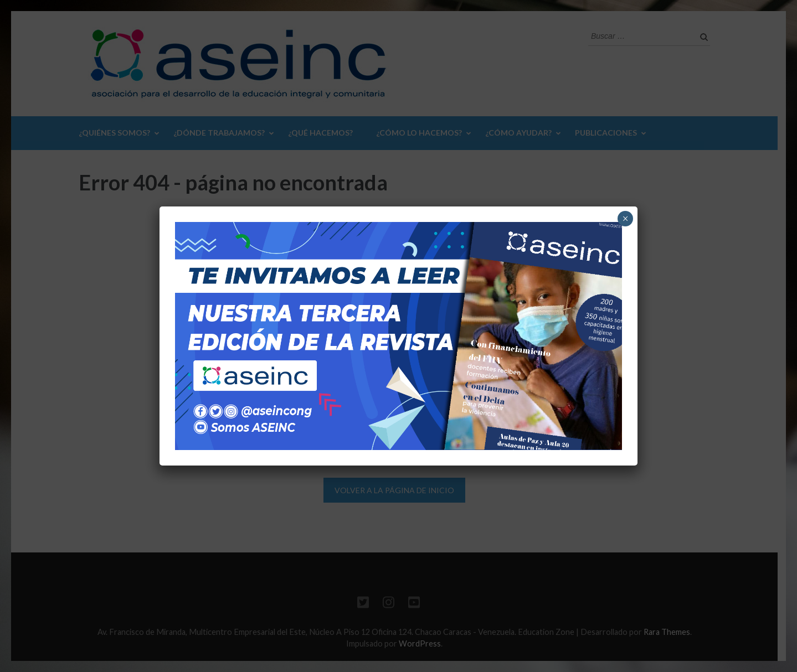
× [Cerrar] (626, 219)
